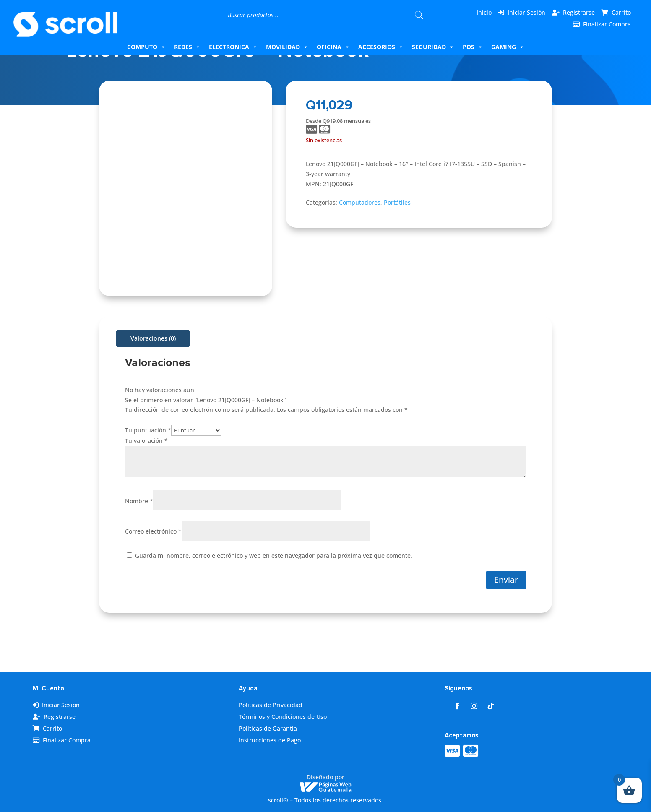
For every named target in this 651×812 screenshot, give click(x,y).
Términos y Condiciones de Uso (283, 717)
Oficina (333, 47)
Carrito (621, 12)
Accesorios (381, 47)
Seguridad (433, 47)
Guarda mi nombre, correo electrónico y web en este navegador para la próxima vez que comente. (274, 556)
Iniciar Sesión (526, 12)
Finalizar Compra (607, 24)
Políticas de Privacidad (271, 705)
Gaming (508, 47)
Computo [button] (146, 47)
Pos (473, 47)
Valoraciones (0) (153, 338)
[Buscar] (419, 15)
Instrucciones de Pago (270, 740)
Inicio (484, 12)
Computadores (360, 202)
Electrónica (233, 47)
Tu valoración (146, 441)
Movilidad (287, 47)
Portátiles (397, 202)
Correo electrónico (153, 531)
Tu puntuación (148, 430)
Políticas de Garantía (268, 728)
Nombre (139, 501)
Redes (187, 47)
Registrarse (579, 12)
